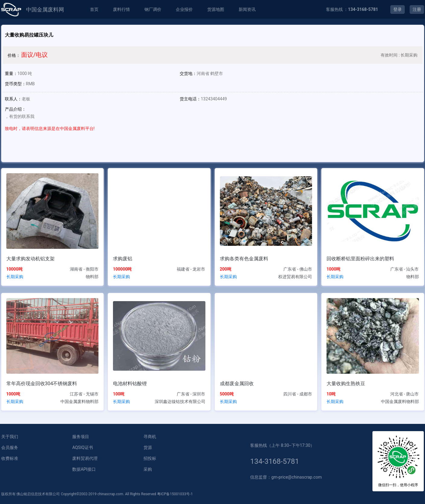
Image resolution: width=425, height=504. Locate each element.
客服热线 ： (352, 9)
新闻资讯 (247, 9)
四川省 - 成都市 (298, 394)
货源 (148, 447)
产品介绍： (15, 109)
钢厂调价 (153, 9)
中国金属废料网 (45, 10)
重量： (11, 73)
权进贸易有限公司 (295, 277)
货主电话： (190, 99)
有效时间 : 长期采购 (399, 55)
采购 (148, 469)
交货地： (188, 73)
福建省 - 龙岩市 (191, 269)
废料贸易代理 (85, 458)
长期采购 (15, 277)
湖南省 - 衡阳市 (84, 269)
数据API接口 (84, 469)
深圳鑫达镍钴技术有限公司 (180, 402)
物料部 (92, 277)
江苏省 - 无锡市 (84, 394)
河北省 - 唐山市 (405, 394)
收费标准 (10, 458)
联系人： (13, 99)
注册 (417, 9)
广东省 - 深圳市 (191, 394)
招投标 (150, 458)
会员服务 (10, 447)
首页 (94, 9)
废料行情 (121, 9)
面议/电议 (34, 55)
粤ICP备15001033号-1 (175, 494)
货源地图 (216, 9)
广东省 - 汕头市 (405, 269)
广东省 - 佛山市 (298, 269)
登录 (398, 9)
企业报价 (184, 9)
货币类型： (15, 84)
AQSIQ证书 (82, 447)
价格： (14, 55)
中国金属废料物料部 (79, 402)
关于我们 (10, 437)
